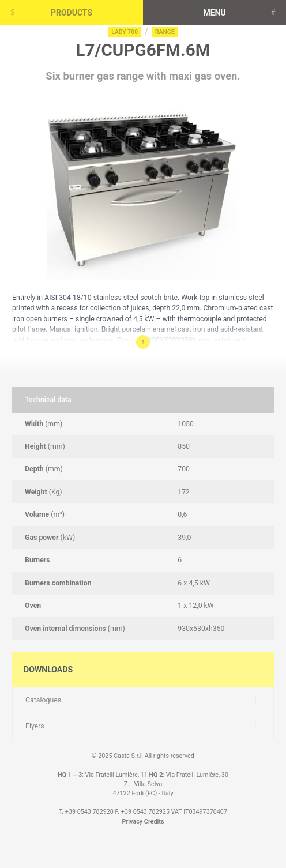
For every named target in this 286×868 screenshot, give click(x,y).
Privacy (133, 822)
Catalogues (43, 700)
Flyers (35, 726)
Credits (154, 822)
